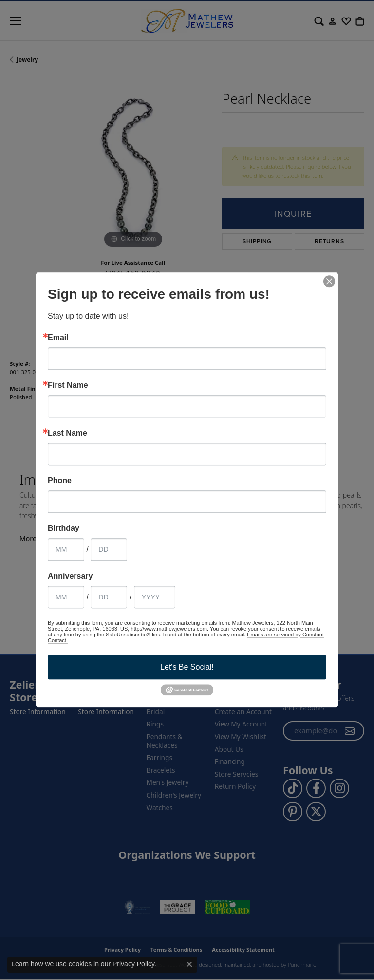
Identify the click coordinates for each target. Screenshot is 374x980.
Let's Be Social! (187, 667)
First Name (68, 385)
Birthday (64, 528)
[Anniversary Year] (155, 597)
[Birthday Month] (66, 549)
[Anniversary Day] (109, 597)
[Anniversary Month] (66, 597)
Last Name (67, 433)
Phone (60, 481)
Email (58, 338)
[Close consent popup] (189, 964)
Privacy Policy (133, 964)
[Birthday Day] (109, 549)
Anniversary (70, 576)
